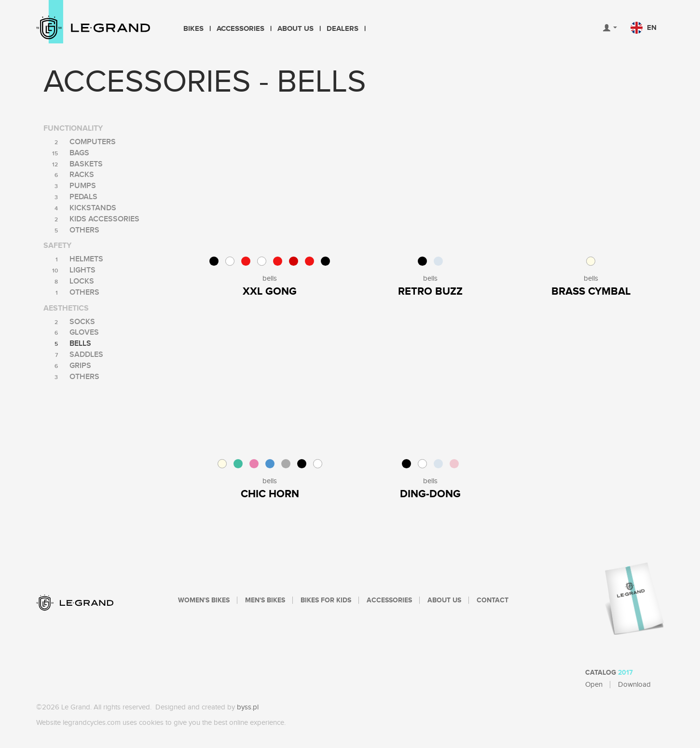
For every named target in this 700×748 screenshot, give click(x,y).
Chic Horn (270, 494)
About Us (295, 29)
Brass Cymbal (591, 292)
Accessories (240, 29)
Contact (493, 600)
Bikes (193, 29)
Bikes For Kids (326, 600)
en (644, 28)
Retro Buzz (430, 292)
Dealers (343, 29)
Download (634, 685)
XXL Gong (270, 292)
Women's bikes (204, 600)
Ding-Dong (430, 494)
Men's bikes (265, 600)
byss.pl (248, 707)
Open (594, 685)
